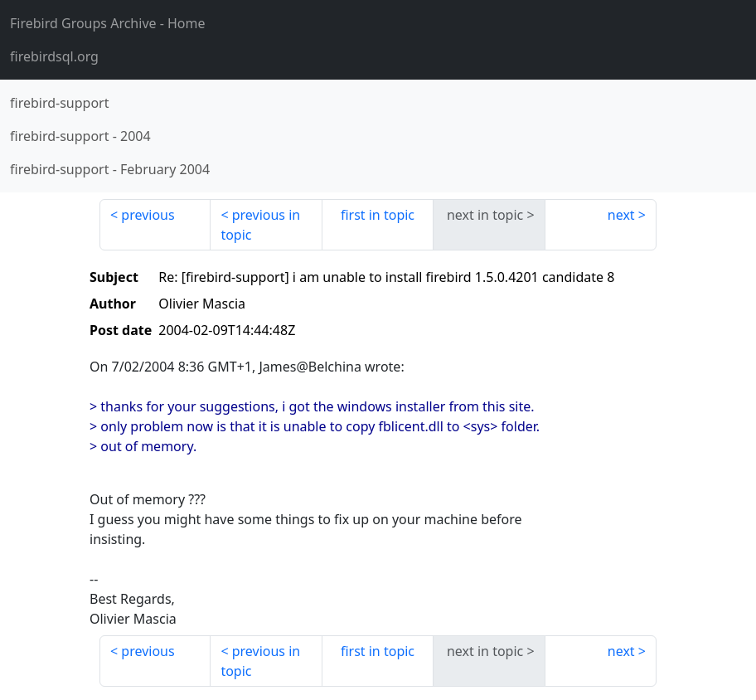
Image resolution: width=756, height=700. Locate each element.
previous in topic (260, 225)
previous (148, 215)
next (621, 215)
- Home (108, 23)
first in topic (378, 215)
